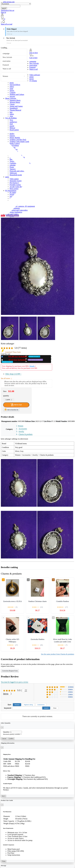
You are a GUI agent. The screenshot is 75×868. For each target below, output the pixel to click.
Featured (6, 65)
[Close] (2, 727)
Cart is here (33, 58)
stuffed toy (13, 122)
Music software (11, 98)
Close (4, 861)
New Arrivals (7, 57)
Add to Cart (16, 405)
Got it (4, 796)
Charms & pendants (26, 434)
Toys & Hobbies (11, 118)
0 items (70, 697)
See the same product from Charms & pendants (58, 654)
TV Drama (33, 81)
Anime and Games (16, 106)
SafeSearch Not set (8, 10)
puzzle (12, 126)
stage (11, 89)
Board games (14, 130)
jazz (11, 112)
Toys (11, 120)
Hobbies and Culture (17, 94)
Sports (12, 91)
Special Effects (15, 85)
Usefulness (41, 705)
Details (32, 366)
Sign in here (34, 53)
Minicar (12, 128)
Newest (17, 705)
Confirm (11, 739)
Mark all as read (7, 24)
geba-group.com (9, 2)
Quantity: (6, 732)
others (12, 87)
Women (5, 76)
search (4, 8)
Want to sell (7, 69)
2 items (70, 692)
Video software (35, 75)
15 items (71, 687)
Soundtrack (14, 108)
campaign (6, 53)
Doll (11, 124)
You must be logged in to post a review (15, 682)
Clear (55, 708)
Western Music (15, 102)
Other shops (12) (13, 374)
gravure (12, 96)
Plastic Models (15, 138)
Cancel (4, 739)
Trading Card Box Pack (18, 140)
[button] (37, 22)
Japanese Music (15, 100)
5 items (70, 689)
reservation (7, 61)
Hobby (12, 134)
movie (32, 79)
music (12, 83)
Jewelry (21, 431)
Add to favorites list (11, 409)
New (22, 357)
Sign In (3, 12)
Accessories (23, 429)
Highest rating (28, 705)
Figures (12, 136)
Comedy (13, 92)
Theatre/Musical (15, 110)
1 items (70, 694)
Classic (12, 104)
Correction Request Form (10, 671)
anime (31, 77)
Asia (11, 116)
